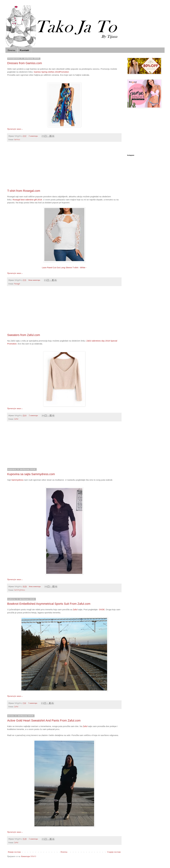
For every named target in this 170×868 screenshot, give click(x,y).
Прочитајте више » (15, 129)
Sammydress (17, 480)
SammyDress (20, 590)
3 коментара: (33, 703)
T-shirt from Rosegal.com (24, 191)
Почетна (11, 50)
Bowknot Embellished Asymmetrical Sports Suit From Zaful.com (49, 604)
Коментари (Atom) (29, 857)
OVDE (102, 609)
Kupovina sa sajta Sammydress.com (31, 474)
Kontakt (24, 50)
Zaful (16, 419)
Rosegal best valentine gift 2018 (27, 200)
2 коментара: (34, 136)
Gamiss (17, 140)
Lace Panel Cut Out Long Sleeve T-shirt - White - (64, 267)
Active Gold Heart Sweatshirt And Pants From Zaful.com (44, 720)
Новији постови (14, 852)
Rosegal (17, 284)
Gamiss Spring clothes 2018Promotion (51, 72)
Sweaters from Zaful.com (24, 335)
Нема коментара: (35, 280)
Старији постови (114, 852)
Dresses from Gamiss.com (25, 63)
